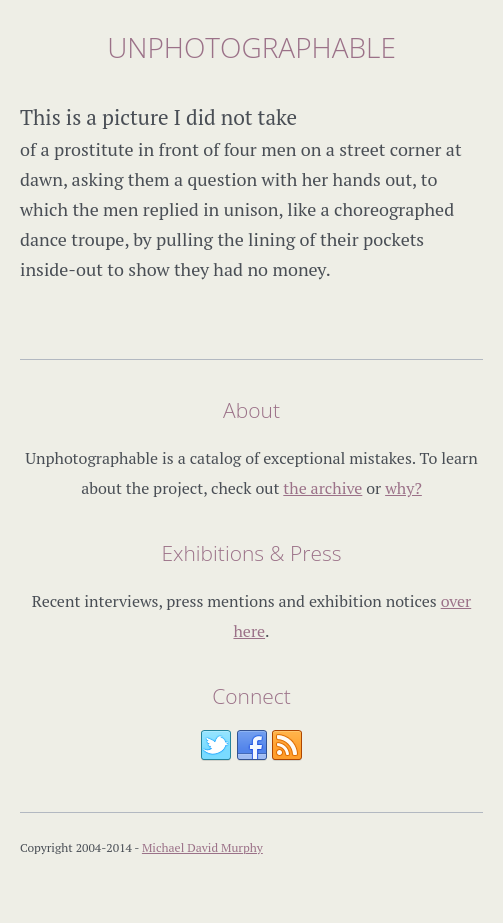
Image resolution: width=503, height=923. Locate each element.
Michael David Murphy (202, 847)
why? (403, 488)
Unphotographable (251, 47)
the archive (322, 488)
